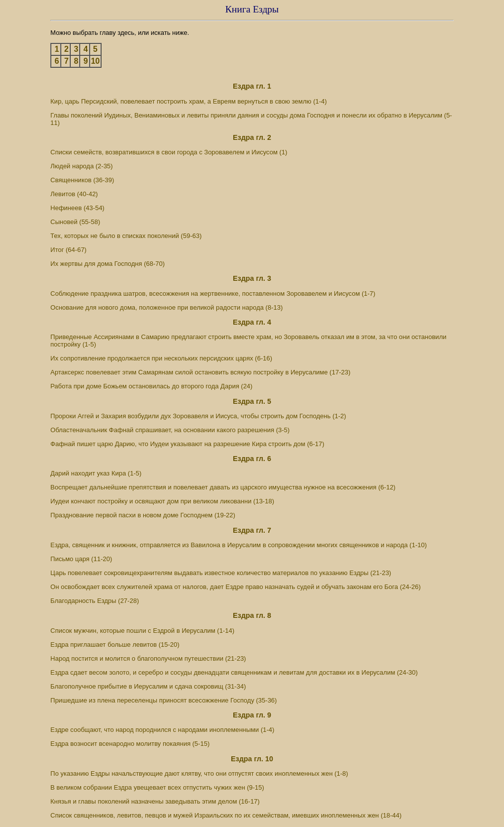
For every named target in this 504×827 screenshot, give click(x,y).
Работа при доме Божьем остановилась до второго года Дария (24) (151, 386)
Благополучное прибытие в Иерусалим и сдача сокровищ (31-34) (148, 686)
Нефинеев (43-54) (77, 208)
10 (96, 61)
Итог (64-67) (68, 250)
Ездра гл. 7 (252, 530)
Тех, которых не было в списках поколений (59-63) (126, 236)
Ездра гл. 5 (252, 401)
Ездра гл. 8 (252, 615)
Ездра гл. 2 (252, 137)
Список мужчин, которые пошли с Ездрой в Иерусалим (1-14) (142, 631)
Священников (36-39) (82, 180)
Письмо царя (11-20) (81, 559)
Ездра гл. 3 (252, 278)
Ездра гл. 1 (252, 86)
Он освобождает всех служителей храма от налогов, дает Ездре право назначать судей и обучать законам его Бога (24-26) (235, 587)
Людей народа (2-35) (81, 166)
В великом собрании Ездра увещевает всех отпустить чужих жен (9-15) (157, 787)
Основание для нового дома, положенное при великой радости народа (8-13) (166, 307)
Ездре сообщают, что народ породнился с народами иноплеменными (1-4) (162, 730)
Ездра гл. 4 (252, 322)
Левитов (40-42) (74, 194)
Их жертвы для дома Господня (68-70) (107, 264)
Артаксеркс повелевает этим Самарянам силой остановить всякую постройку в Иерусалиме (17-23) (200, 372)
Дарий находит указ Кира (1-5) (96, 473)
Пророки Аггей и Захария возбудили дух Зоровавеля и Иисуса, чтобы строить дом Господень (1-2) (198, 416)
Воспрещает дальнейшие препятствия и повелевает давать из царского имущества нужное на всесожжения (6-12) (223, 487)
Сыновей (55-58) (75, 222)
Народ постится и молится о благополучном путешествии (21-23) (148, 658)
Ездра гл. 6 (252, 459)
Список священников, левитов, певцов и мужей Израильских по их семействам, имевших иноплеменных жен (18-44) (226, 815)
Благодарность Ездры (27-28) (95, 601)
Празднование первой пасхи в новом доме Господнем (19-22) (143, 515)
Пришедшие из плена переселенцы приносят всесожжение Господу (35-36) (163, 700)
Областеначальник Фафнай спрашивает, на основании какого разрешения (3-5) (170, 430)
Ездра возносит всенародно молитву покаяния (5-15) (130, 744)
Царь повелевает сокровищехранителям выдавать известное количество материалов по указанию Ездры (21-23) (221, 573)
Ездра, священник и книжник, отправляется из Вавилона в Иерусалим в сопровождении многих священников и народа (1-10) (238, 545)
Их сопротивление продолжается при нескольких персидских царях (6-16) (161, 358)
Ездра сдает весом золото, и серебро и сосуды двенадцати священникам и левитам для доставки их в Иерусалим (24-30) (234, 672)
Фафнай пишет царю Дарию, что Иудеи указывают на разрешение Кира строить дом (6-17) (187, 444)
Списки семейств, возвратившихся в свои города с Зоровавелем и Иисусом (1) (169, 152)
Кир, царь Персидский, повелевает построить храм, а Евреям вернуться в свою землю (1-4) (189, 101)
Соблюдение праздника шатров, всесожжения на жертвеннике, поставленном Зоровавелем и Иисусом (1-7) (213, 294)
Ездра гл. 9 (252, 715)
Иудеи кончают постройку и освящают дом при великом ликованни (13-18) (162, 501)
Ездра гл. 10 (252, 759)
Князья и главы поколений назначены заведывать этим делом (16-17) (155, 801)
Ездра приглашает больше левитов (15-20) (115, 645)
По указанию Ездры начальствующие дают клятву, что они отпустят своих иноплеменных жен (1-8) (199, 773)
